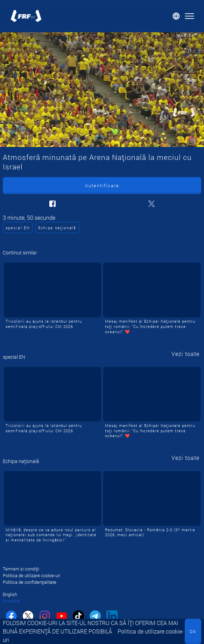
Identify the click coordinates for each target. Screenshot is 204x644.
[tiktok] (78, 617)
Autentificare (102, 185)
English (10, 594)
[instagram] (45, 617)
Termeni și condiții (21, 569)
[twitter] (28, 617)
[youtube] (62, 617)
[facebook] (11, 617)
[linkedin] (112, 617)
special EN (18, 228)
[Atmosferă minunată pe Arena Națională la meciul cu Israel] (102, 90)
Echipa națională (57, 228)
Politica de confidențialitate (30, 582)
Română (11, 601)
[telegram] (95, 617)
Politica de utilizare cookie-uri (31, 575)
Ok (193, 631)
